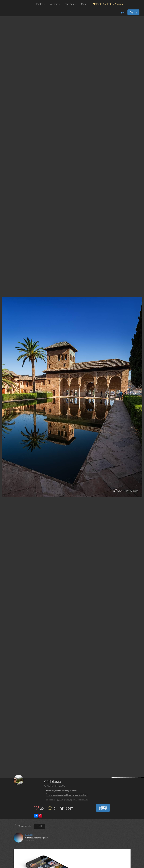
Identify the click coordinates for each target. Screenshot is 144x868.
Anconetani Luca (55, 786)
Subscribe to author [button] (103, 808)
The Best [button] (71, 4)
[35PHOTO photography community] (18, 4)
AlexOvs (29, 835)
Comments (25, 826)
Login (122, 12)
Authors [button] (55, 4)
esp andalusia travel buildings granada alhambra (67, 795)
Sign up (133, 12)
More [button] (85, 4)
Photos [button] (41, 4)
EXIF (40, 826)
